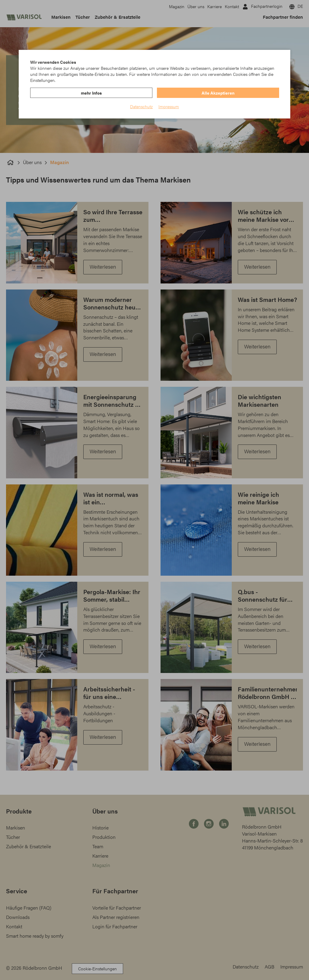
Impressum (169, 106)
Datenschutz (141, 106)
